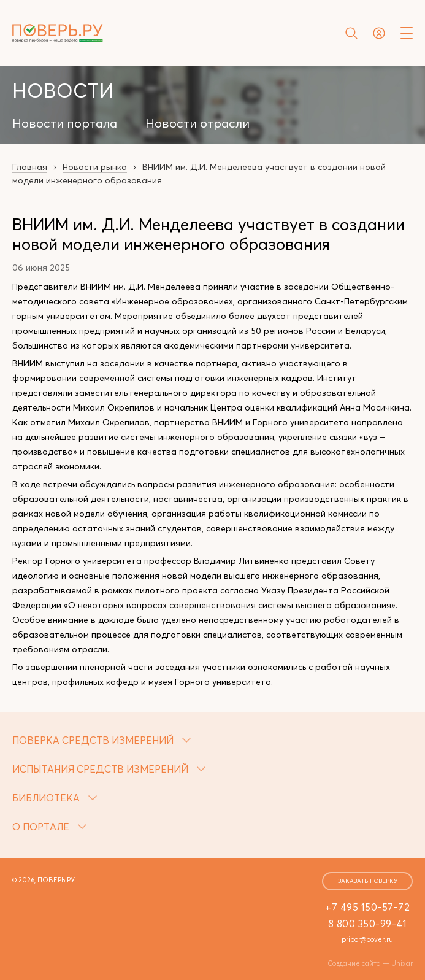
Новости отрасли (197, 123)
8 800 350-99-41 (368, 924)
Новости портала (65, 123)
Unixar (402, 963)
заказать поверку (368, 881)
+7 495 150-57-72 (367, 907)
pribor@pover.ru (367, 939)
